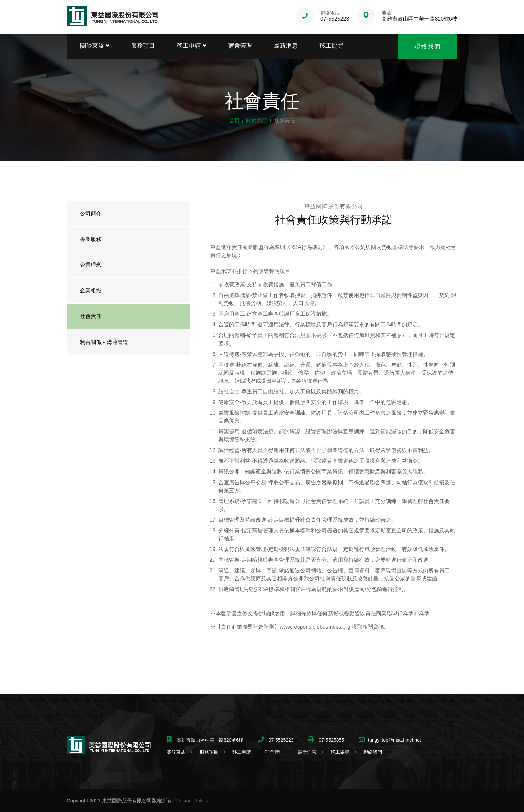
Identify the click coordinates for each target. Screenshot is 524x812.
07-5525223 (335, 19)
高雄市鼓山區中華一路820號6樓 (419, 19)
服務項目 (143, 46)
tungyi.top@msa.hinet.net (395, 740)
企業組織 (91, 291)
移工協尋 (332, 46)
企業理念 (91, 265)
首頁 (234, 120)
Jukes (201, 800)
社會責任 (91, 316)
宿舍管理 (240, 46)
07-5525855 (331, 740)
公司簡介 (91, 213)
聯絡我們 (428, 46)
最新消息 (286, 46)
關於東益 (95, 46)
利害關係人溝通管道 (104, 342)
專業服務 (91, 239)
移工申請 (191, 46)
